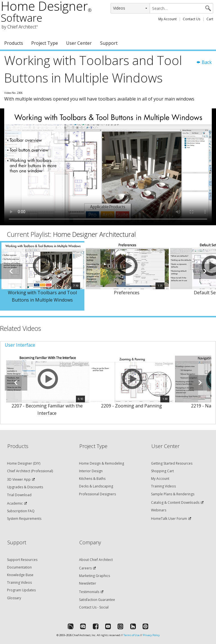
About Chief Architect (96, 560)
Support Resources (22, 560)
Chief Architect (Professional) (30, 471)
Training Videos (163, 486)
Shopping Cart (162, 471)
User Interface (20, 345)
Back (204, 62)
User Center (79, 43)
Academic (15, 503)
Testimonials (89, 592)
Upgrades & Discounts (25, 487)
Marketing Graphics (94, 576)
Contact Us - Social (94, 607)
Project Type (45, 43)
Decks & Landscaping (96, 486)
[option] (42, 276)
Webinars (159, 510)
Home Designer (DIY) (24, 463)
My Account (167, 19)
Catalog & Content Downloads (175, 503)
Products (14, 43)
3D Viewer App (19, 479)
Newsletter (88, 583)
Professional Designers (97, 494)
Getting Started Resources (172, 463)
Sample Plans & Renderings (173, 494)
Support (109, 43)
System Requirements (24, 519)
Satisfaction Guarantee (97, 600)
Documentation (19, 567)
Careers (85, 568)
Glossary (14, 598)
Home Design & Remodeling (102, 463)
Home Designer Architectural (94, 234)
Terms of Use (131, 635)
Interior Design (91, 471)
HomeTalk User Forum (169, 519)
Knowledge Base (20, 575)
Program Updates (21, 590)
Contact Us (192, 19)
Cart (210, 19)
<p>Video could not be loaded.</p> (108, 167)
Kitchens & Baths (92, 479)
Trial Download (19, 495)
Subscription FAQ (21, 511)
